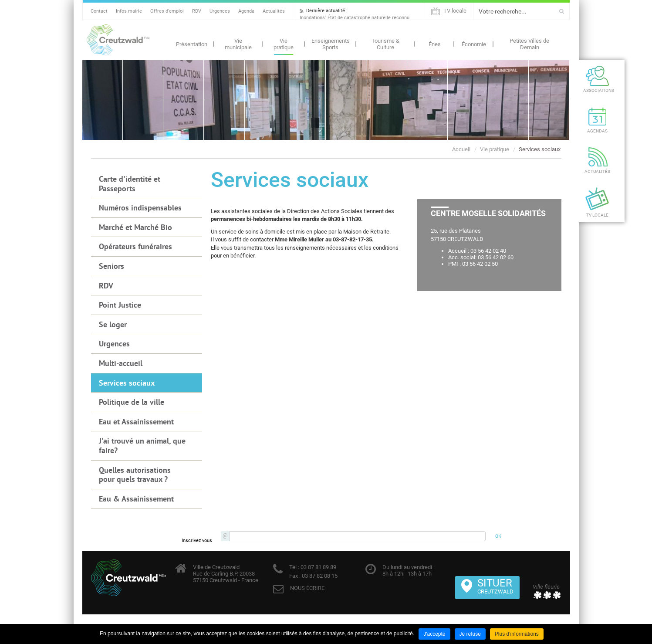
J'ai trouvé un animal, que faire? (142, 446)
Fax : (295, 576)
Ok (562, 11)
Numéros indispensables (140, 208)
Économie (474, 44)
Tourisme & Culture (385, 44)
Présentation (192, 44)
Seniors (111, 266)
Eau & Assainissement (136, 499)
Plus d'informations (517, 634)
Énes (435, 44)
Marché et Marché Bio (135, 227)
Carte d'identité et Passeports (130, 184)
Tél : (294, 567)
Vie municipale (238, 44)
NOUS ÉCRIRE (307, 588)
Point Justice (120, 305)
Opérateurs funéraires (135, 246)
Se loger (113, 324)
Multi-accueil (121, 363)
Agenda (246, 11)
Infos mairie (129, 11)
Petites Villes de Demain (529, 44)
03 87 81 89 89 (318, 567)
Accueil (461, 149)
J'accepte (434, 634)
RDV (197, 11)
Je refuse (470, 634)
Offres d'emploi (167, 11)
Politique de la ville (132, 402)
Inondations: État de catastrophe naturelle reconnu (355, 18)
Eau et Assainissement (136, 422)
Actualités (274, 11)
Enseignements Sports (331, 44)
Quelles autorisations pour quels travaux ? (135, 475)
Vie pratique (284, 44)
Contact (99, 11)
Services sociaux (540, 149)
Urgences (220, 11)
